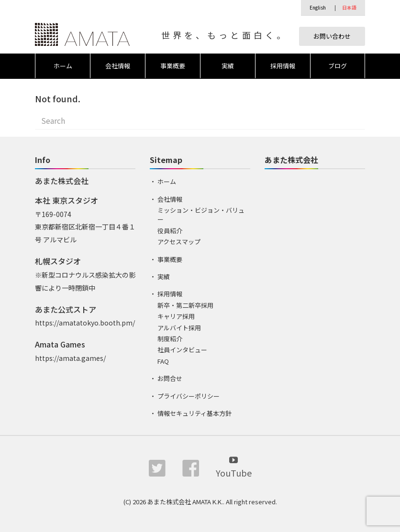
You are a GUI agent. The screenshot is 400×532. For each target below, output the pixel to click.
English (318, 7)
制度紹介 (170, 339)
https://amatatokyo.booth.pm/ (85, 323)
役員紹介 (170, 231)
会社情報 (118, 66)
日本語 (349, 7)
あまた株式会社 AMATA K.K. (185, 502)
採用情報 (283, 66)
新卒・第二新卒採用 (185, 305)
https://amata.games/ (70, 358)
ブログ (338, 66)
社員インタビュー (182, 350)
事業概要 (173, 66)
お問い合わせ (332, 36)
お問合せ (170, 378)
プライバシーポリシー (189, 396)
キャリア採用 (176, 316)
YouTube (234, 466)
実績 (228, 66)
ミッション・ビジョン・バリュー (201, 215)
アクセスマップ (179, 242)
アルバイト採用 (179, 328)
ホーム (63, 66)
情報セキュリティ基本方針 (194, 413)
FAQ (163, 361)
